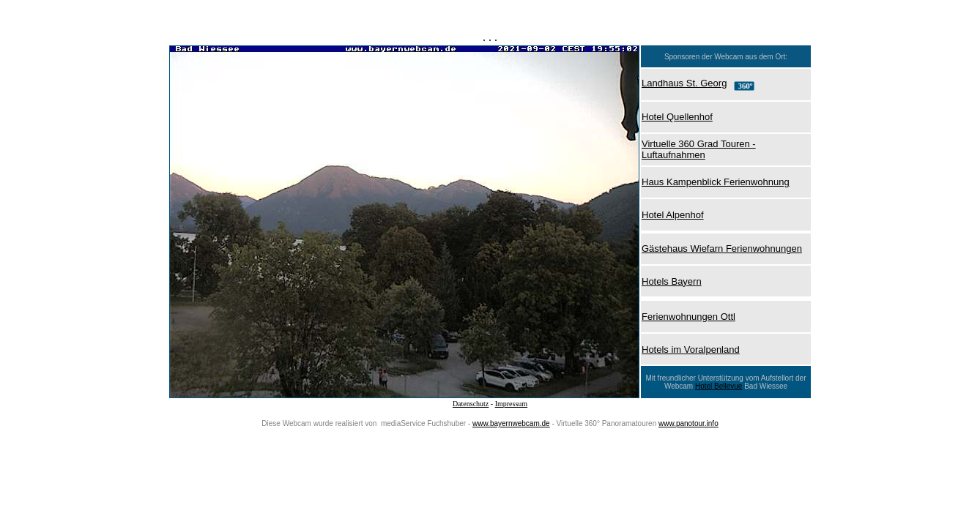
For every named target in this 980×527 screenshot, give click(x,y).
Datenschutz (471, 404)
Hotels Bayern (672, 281)
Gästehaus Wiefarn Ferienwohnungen (722, 248)
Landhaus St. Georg (684, 83)
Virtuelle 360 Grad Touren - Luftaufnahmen (699, 149)
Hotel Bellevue (719, 386)
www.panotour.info (688, 423)
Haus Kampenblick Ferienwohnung (716, 182)
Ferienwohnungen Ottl (688, 317)
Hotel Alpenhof (673, 215)
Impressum (511, 404)
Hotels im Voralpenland (691, 350)
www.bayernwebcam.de (511, 423)
